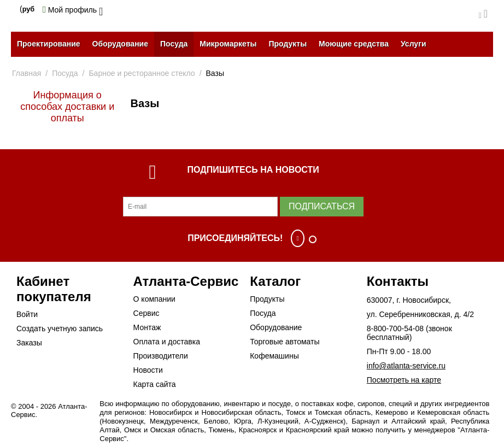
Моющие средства (354, 44)
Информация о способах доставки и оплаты (67, 107)
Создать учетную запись (60, 328)
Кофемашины (274, 356)
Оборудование (120, 44)
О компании (154, 299)
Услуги (414, 44)
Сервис (146, 313)
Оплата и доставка (167, 342)
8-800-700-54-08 (395, 328)
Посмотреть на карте (404, 380)
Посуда (174, 44)
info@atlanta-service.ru (406, 366)
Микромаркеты (228, 44)
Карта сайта (155, 384)
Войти (27, 314)
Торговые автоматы (285, 342)
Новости (148, 370)
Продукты (288, 44)
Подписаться (322, 206)
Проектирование (49, 44)
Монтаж (147, 327)
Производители (161, 356)
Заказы (29, 343)
